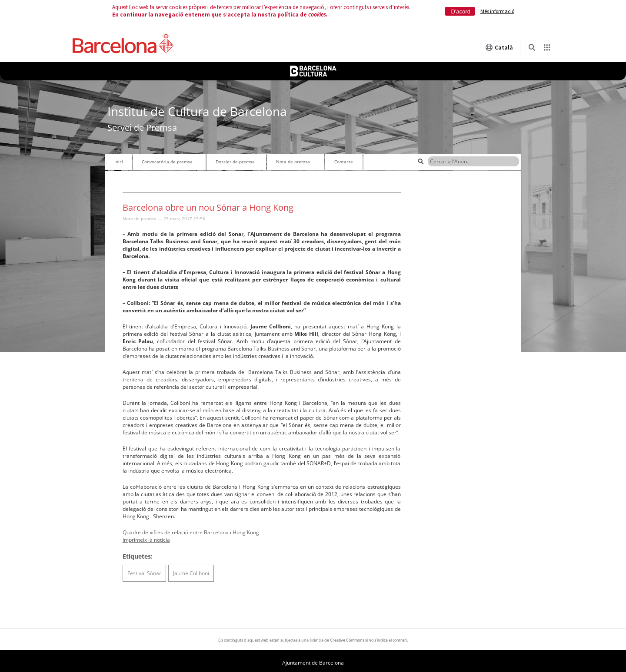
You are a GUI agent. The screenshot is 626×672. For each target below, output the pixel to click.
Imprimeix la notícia (146, 540)
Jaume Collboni (191, 573)
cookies (317, 15)
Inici (119, 162)
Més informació (497, 11)
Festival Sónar (144, 573)
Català (499, 47)
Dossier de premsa (235, 162)
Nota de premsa (293, 162)
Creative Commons (347, 640)
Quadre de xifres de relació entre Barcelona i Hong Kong (191, 532)
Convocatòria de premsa (167, 162)
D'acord (461, 12)
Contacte (344, 162)
